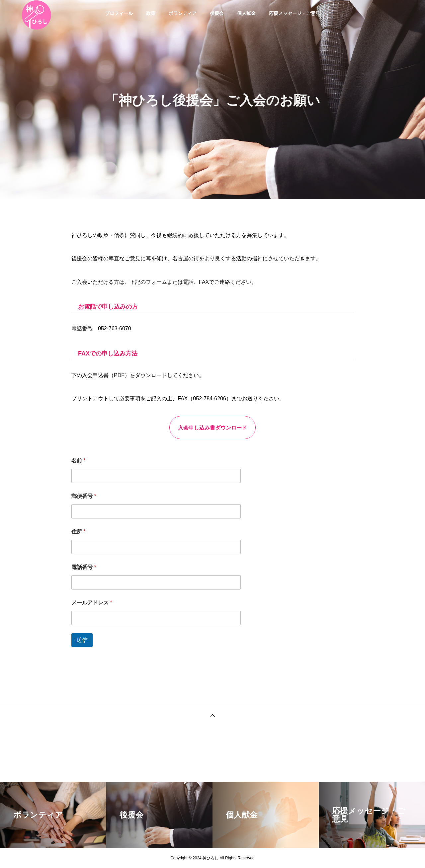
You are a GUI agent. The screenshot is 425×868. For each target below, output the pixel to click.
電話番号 (84, 567)
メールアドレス (92, 603)
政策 (151, 13)
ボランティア (183, 13)
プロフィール (119, 13)
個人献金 (246, 13)
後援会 (217, 13)
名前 (79, 461)
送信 (82, 640)
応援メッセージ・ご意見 (295, 13)
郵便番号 (84, 496)
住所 (79, 532)
